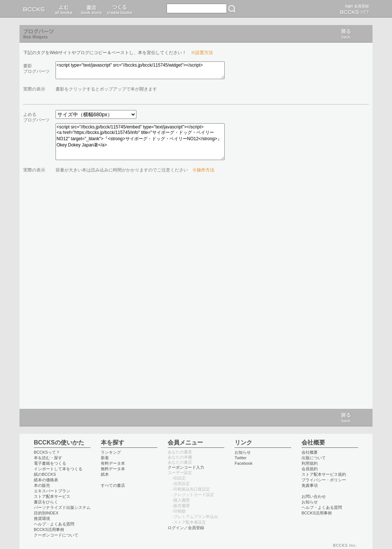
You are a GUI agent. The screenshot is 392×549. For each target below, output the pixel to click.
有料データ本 (113, 463)
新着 (105, 458)
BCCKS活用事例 (49, 529)
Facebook (244, 463)
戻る (346, 34)
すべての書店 (113, 485)
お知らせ (243, 452)
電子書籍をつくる (50, 463)
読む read (64, 9)
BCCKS (35, 9)
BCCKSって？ (47, 452)
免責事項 (310, 485)
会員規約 (310, 469)
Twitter (241, 458)
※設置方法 (202, 53)
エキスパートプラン (52, 491)
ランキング (111, 452)
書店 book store (90, 9)
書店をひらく (46, 502)
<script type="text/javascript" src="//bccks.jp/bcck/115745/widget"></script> (140, 70)
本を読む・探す (48, 458)
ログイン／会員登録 (186, 528)
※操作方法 (203, 170)
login (349, 6)
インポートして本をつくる (58, 469)
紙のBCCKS (45, 474)
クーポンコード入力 (186, 467)
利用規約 (310, 463)
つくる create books (119, 9)
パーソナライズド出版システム (62, 507)
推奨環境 (42, 518)
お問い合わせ (314, 496)
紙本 (105, 474)
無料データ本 (113, 469)
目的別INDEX (46, 513)
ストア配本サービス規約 (324, 474)
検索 (232, 9)
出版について (314, 458)
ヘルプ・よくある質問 (54, 524)
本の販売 (42, 485)
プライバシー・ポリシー (324, 480)
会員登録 (361, 6)
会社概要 (310, 452)
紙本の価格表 (46, 480)
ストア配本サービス (52, 496)
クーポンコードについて (56, 535)
